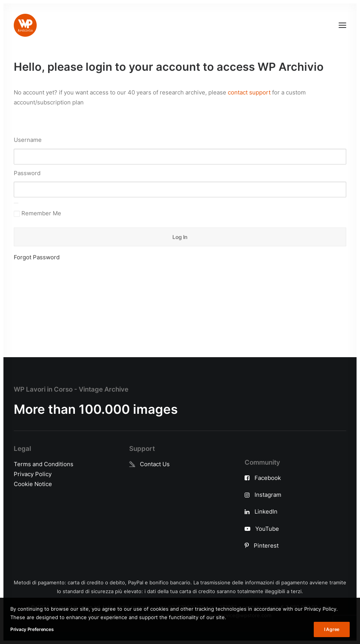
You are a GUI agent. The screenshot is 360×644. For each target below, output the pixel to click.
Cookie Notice (33, 484)
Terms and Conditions (44, 464)
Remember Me (37, 213)
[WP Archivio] (25, 25)
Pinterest (266, 546)
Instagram (268, 495)
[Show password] (16, 203)
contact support (249, 92)
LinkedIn (266, 511)
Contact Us (155, 464)
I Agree (332, 629)
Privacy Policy (33, 474)
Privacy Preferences (32, 629)
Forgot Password (37, 257)
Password (27, 173)
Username (28, 140)
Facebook (268, 478)
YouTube (267, 529)
